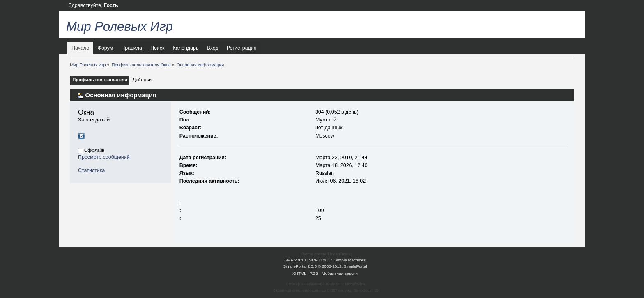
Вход (212, 48)
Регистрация (242, 48)
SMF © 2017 (321, 260)
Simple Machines (350, 260)
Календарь (186, 48)
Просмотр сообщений (104, 157)
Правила (132, 48)
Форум (105, 48)
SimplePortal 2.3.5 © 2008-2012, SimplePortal (325, 266)
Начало (80, 48)
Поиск (158, 48)
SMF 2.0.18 (295, 260)
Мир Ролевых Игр (120, 26)
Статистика (92, 170)
